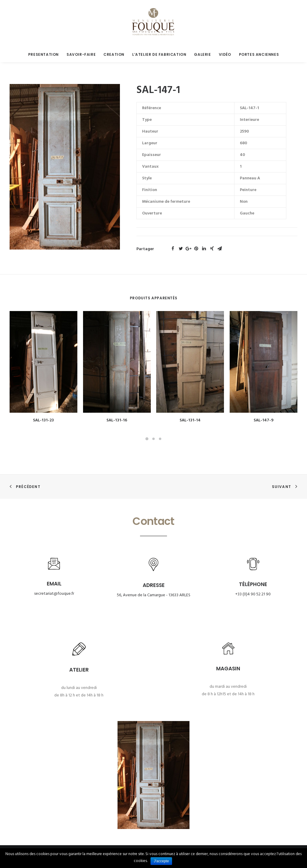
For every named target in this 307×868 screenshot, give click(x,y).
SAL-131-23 (43, 420)
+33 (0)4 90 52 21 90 (253, 594)
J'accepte (161, 861)
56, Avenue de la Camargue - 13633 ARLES (154, 595)
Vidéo (225, 54)
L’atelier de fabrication (159, 54)
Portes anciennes (259, 54)
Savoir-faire (81, 54)
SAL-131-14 (190, 420)
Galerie (202, 54)
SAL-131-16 (117, 420)
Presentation (43, 54)
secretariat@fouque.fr (54, 594)
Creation (114, 54)
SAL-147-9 (264, 420)
